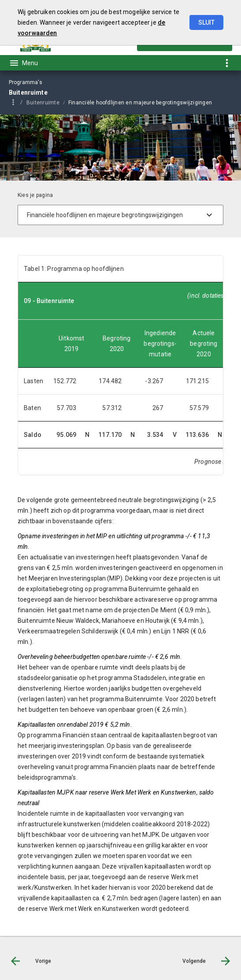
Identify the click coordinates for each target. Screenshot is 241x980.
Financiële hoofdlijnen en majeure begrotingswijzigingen (140, 103)
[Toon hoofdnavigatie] (23, 63)
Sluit (206, 22)
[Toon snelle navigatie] (227, 63)
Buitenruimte (43, 103)
